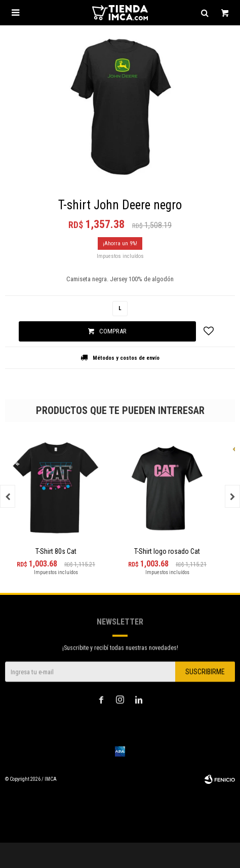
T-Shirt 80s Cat (56, 551)
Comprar (113, 331)
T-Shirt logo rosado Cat (167, 551)
